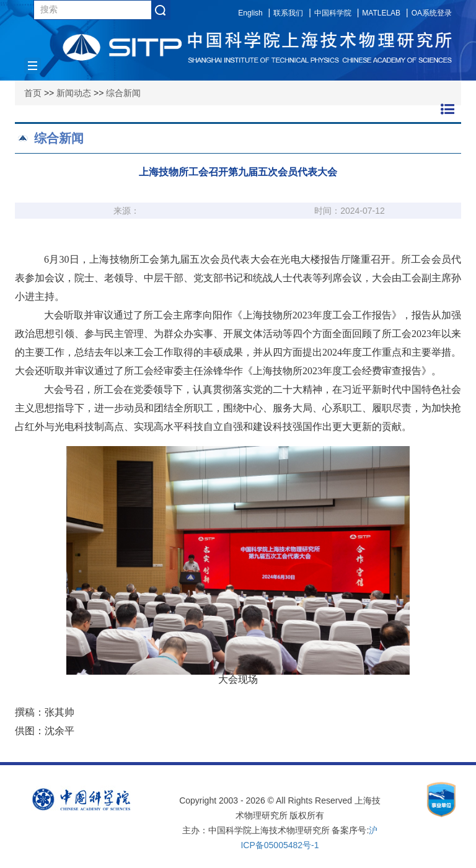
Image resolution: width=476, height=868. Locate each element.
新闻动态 (74, 93)
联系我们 (288, 13)
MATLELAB (381, 13)
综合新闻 (123, 93)
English (250, 13)
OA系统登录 (432, 13)
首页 (33, 93)
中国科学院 (333, 13)
